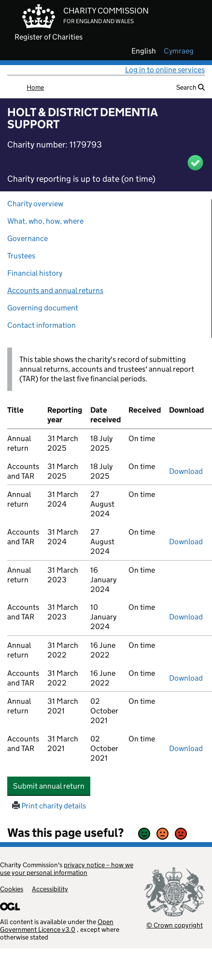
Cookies (12, 889)
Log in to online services (165, 70)
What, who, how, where (45, 221)
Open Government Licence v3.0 (57, 926)
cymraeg (179, 51)
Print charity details (49, 806)
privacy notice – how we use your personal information (67, 869)
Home (35, 87)
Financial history (35, 273)
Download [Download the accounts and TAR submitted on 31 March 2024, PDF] (186, 542)
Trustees (21, 256)
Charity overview (35, 204)
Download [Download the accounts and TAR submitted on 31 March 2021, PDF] (186, 748)
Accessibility (50, 889)
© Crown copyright (175, 925)
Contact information (42, 325)
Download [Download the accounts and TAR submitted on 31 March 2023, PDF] (186, 617)
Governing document (43, 308)
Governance (28, 238)
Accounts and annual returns (55, 290)
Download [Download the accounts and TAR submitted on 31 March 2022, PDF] (186, 678)
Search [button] (191, 87)
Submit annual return (52, 786)
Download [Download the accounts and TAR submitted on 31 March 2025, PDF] (186, 471)
